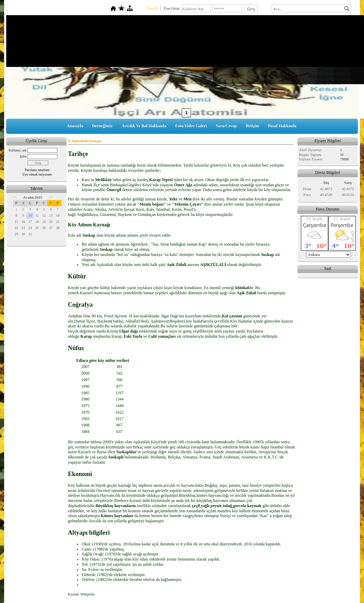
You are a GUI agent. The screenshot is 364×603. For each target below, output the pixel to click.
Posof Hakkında (282, 126)
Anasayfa (75, 126)
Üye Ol (152, 8)
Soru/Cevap (226, 126)
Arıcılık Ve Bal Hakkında (144, 126)
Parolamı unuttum (37, 170)
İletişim (252, 126)
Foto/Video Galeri (191, 126)
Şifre (23, 156)
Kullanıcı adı (18, 150)
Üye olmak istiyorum (37, 174)
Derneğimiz (102, 126)
